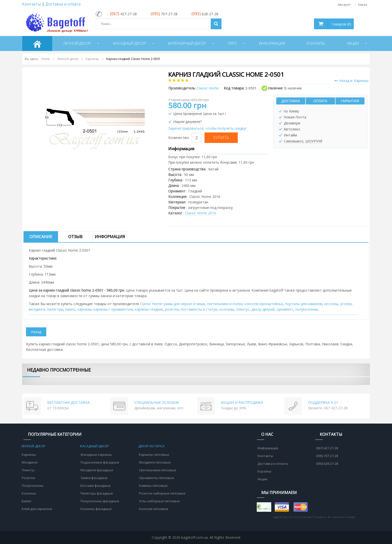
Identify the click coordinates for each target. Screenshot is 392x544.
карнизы (84, 309)
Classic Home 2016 (200, 213)
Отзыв (75, 237)
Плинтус (28, 470)
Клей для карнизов (37, 509)
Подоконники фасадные (100, 462)
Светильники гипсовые (158, 470)
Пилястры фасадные (97, 493)
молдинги (37, 309)
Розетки (28, 478)
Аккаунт (344, 4)
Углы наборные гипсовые (159, 501)
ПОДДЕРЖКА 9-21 (323, 402)
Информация (110, 237)
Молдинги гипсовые (155, 462)
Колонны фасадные (96, 509)
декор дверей (263, 309)
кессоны (331, 304)
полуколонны (307, 309)
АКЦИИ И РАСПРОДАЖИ (242, 402)
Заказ (362, 4)
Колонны (29, 493)
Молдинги (30, 462)
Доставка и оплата (63, 4)
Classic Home (151, 304)
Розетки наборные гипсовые (162, 493)
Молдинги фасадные (97, 470)
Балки (26, 501)
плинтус (243, 309)
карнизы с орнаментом (113, 309)
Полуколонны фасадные (100, 501)
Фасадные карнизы (96, 455)
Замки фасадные (94, 478)
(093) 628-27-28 (327, 464)
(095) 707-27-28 (327, 456)
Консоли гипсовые (154, 509)
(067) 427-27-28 (327, 448)
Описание (41, 237)
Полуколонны (33, 486)
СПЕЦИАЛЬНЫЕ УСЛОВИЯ (156, 402)
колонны (227, 309)
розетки (172, 309)
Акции (262, 479)
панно (70, 309)
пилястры (55, 309)
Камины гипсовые (153, 486)
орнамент (285, 309)
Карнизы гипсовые (154, 455)
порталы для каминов (304, 304)
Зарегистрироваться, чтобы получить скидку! (207, 128)
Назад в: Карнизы (351, 81)
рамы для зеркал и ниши (184, 304)
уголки (346, 304)
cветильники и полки (225, 304)
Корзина (264, 471)
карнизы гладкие (149, 309)
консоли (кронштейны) (264, 304)
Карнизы (29, 455)
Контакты (32, 4)
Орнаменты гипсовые (156, 478)
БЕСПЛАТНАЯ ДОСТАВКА (68, 402)
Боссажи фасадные (96, 486)
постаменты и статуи (199, 309)
